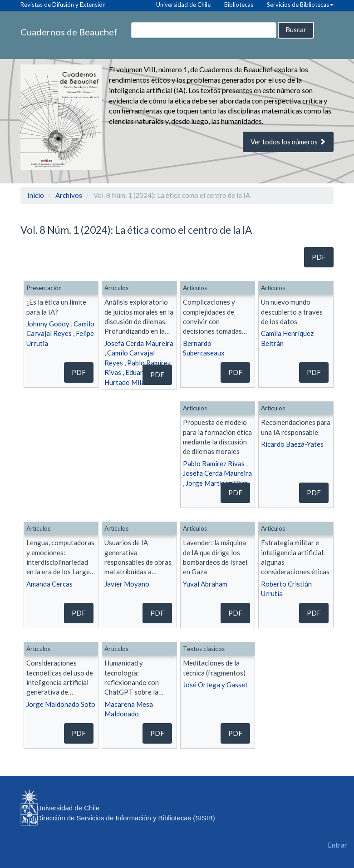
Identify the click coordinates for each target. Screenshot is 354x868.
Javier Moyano (127, 584)
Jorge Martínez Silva (217, 483)
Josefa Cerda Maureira (139, 343)
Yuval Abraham (205, 584)
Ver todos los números (288, 142)
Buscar (296, 30)
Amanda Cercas (49, 584)
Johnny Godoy (48, 324)
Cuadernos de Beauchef (69, 32)
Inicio (36, 195)
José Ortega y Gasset (215, 685)
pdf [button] (319, 257)
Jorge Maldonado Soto (61, 704)
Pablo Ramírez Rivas (214, 464)
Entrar (337, 845)
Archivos (69, 195)
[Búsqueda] (204, 30)
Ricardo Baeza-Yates (292, 444)
